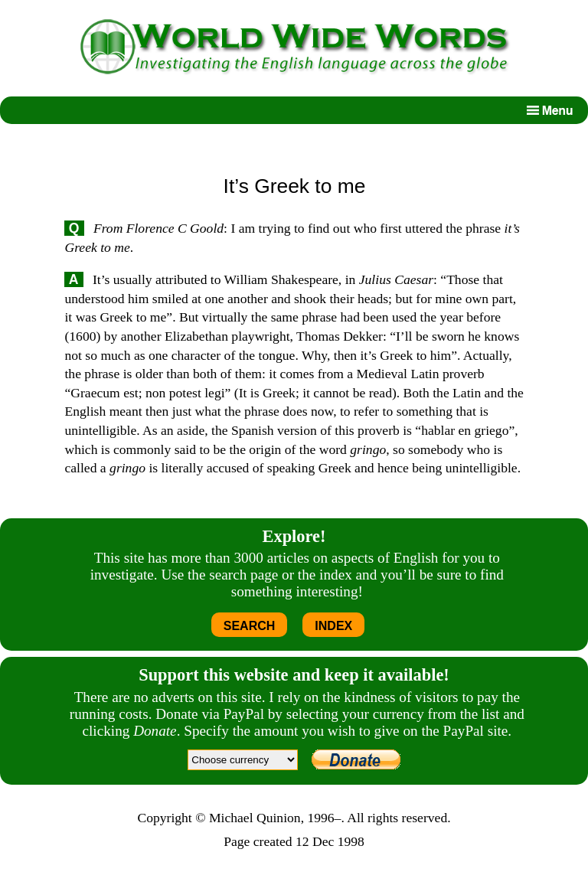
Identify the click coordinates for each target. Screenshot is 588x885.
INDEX (333, 626)
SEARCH (250, 626)
